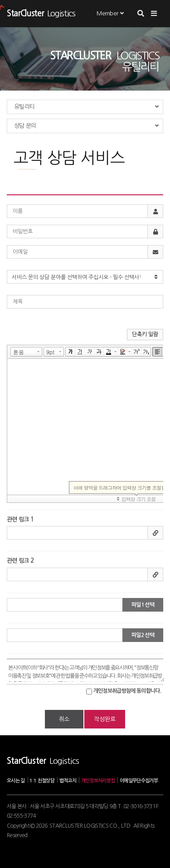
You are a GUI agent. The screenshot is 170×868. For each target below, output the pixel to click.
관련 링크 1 (20, 519)
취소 (64, 719)
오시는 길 (16, 781)
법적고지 (68, 781)
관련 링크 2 (20, 561)
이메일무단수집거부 (139, 781)
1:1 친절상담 (42, 781)
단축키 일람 (145, 334)
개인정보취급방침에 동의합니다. (127, 691)
